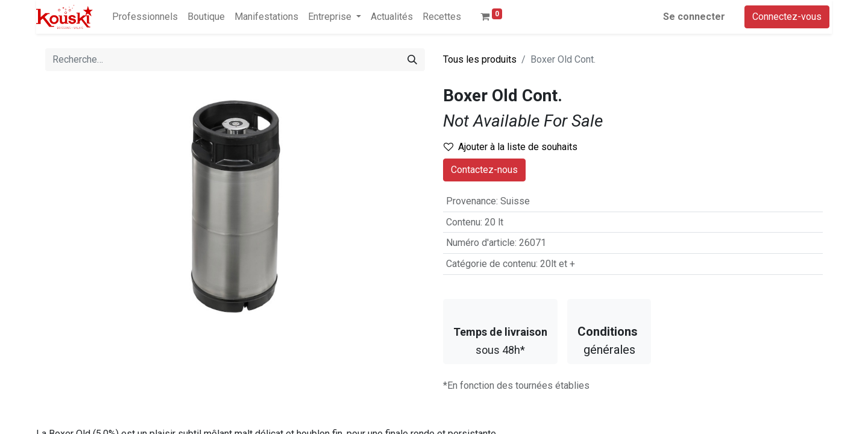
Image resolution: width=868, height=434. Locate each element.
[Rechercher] (412, 60)
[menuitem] (145, 17)
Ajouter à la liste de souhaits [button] (511, 147)
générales (609, 341)
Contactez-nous (484, 170)
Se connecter (694, 17)
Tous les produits (480, 59)
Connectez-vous (787, 17)
